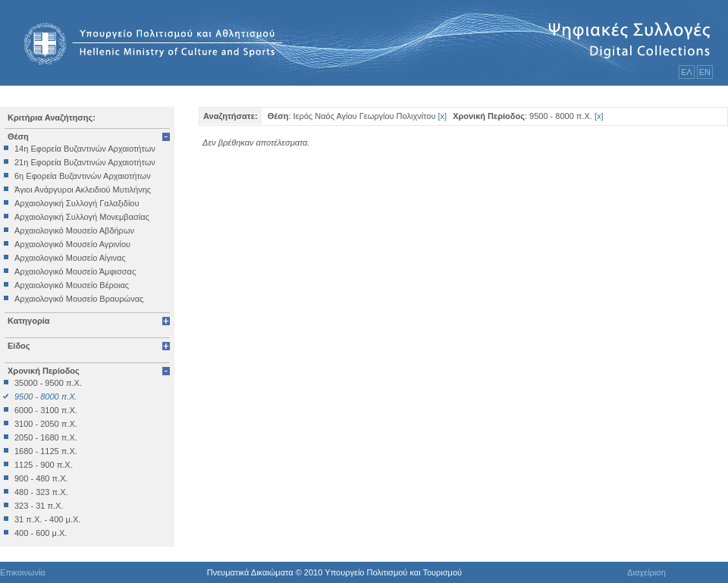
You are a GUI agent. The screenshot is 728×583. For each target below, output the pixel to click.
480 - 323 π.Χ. (41, 492)
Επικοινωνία (23, 572)
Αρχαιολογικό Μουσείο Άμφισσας (75, 271)
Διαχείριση (646, 572)
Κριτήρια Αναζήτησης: (52, 118)
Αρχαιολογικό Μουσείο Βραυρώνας (79, 299)
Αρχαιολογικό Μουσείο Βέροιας (72, 285)
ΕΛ (687, 72)
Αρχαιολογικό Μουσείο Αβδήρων (74, 230)
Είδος (19, 346)
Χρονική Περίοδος (44, 371)
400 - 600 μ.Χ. (41, 533)
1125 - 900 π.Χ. (44, 465)
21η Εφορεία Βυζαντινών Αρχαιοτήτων (85, 162)
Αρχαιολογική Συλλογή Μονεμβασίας (82, 217)
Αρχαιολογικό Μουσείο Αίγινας (70, 258)
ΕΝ (705, 72)
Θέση (18, 136)
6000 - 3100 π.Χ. (46, 410)
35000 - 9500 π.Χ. (48, 383)
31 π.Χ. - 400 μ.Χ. (47, 519)
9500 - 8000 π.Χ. (46, 397)
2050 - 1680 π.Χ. (46, 437)
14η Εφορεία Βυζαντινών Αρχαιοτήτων (85, 149)
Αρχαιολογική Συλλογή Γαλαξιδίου (77, 203)
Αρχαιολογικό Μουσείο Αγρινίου (72, 244)
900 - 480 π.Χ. (41, 478)
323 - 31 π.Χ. (39, 506)
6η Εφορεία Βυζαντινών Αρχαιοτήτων (83, 176)
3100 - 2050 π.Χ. (46, 424)
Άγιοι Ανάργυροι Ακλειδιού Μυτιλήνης (83, 190)
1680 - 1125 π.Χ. (46, 451)
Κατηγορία (29, 321)
